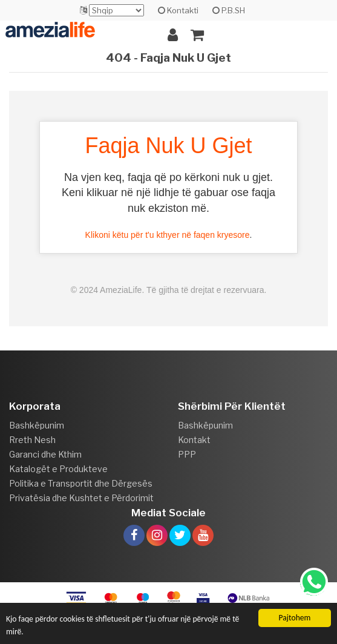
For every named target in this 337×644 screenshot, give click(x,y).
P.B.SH (229, 10)
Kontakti (178, 10)
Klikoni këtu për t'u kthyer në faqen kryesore (168, 235)
